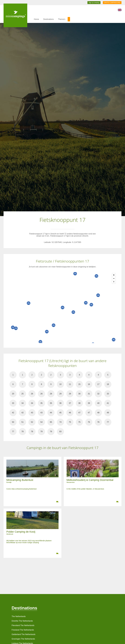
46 (70, 413)
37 (70, 403)
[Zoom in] (114, 275)
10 (60, 384)
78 (23, 432)
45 (60, 413)
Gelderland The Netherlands (24, 634)
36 (60, 403)
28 (51, 394)
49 (108, 413)
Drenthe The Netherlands (22, 621)
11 (70, 384)
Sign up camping (94, 3)
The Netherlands (19, 616)
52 (32, 422)
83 (60, 432)
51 (23, 422)
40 (98, 403)
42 (13, 413)
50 (13, 422)
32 (98, 394)
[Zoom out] (114, 278)
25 (23, 394)
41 (108, 403)
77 (108, 422)
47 (79, 413)
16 (89, 384)
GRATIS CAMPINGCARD (112, 3)
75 (70, 422)
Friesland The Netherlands (23, 630)
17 (98, 384)
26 (32, 394)
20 (13, 394)
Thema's (62, 19)
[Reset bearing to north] (114, 282)
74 (60, 422)
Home (36, 19)
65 (51, 422)
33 (108, 394)
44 (51, 413)
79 (41, 432)
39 (89, 403)
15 (79, 384)
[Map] (65, 308)
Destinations (48, 19)
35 (41, 403)
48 (98, 413)
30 (79, 394)
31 (89, 394)
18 (108, 384)
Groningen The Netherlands (23, 639)
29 (60, 394)
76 (89, 422)
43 (32, 413)
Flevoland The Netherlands (23, 625)
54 (41, 422)
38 (79, 403)
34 (23, 403)
